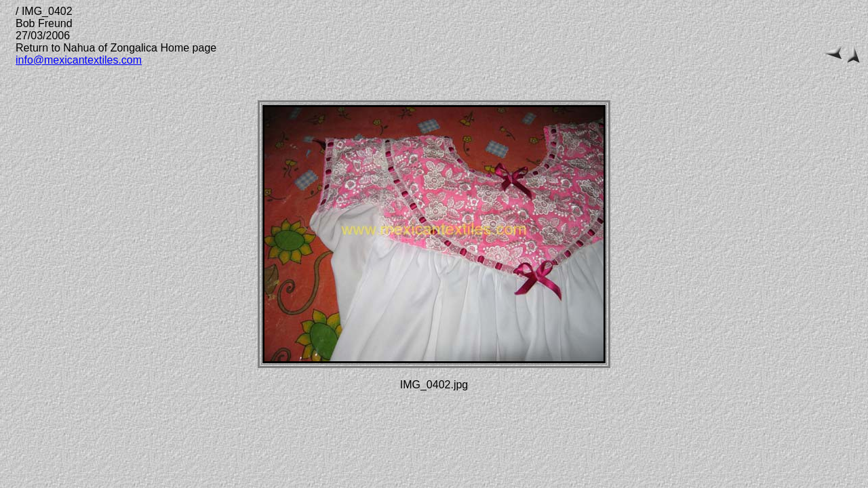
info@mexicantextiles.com (79, 60)
